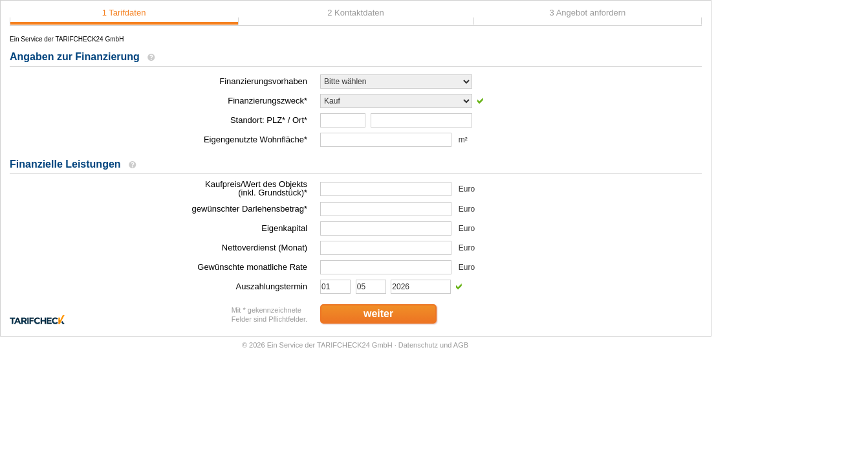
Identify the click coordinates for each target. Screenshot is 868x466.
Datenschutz (418, 345)
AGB (461, 345)
